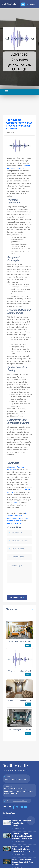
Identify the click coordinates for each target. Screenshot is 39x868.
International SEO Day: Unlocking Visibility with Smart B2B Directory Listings (23, 849)
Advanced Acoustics (15, 523)
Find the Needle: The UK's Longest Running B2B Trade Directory (23, 862)
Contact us (17, 502)
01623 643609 (19, 65)
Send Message (18, 597)
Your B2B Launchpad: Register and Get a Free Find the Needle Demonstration (23, 836)
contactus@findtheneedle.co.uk (17, 779)
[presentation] (23, 589)
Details (28, 645)
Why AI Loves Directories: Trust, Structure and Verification (22, 823)
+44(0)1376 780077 (20, 801)
